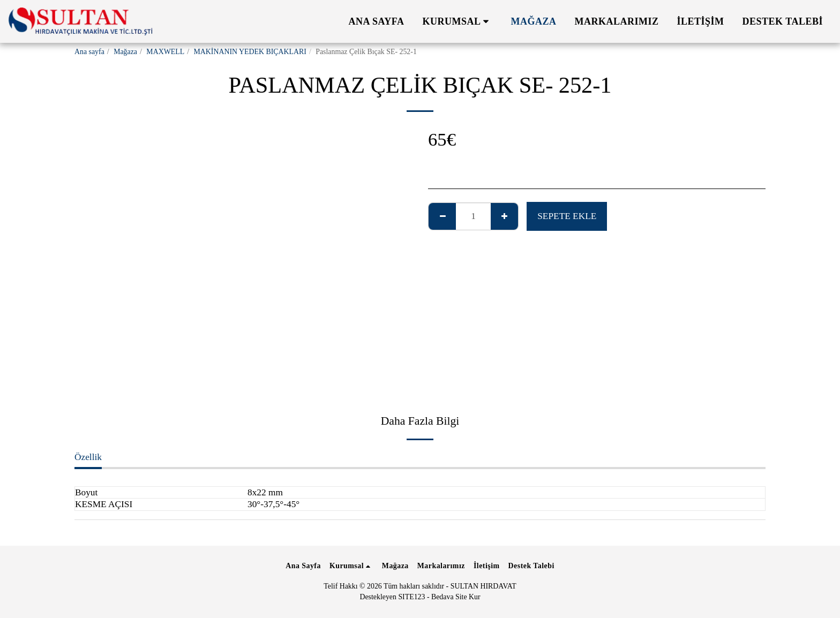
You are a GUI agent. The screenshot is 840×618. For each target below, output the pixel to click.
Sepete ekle (567, 216)
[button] (458, 21)
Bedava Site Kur (456, 597)
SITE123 (411, 597)
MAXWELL (165, 52)
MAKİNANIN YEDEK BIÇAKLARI (250, 52)
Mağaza (125, 52)
